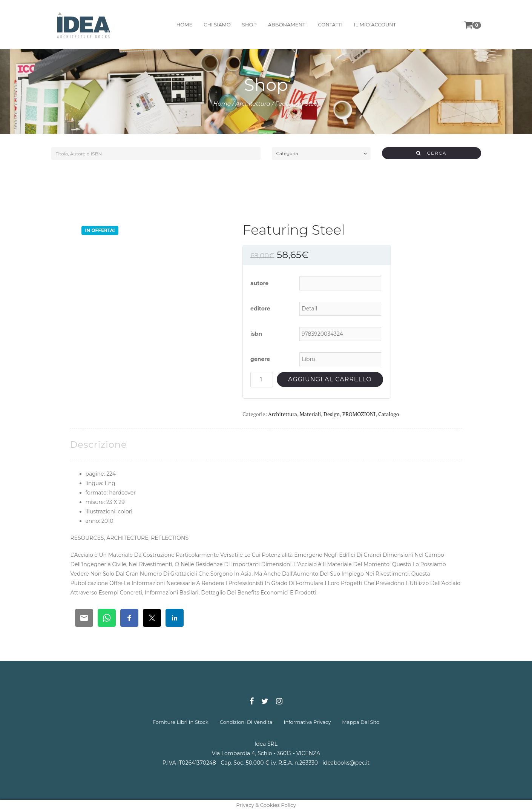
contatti (330, 25)
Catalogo (389, 414)
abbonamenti (287, 25)
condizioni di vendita (246, 722)
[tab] (99, 445)
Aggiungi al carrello (330, 379)
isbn (256, 334)
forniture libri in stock (181, 722)
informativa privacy (307, 722)
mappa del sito (361, 722)
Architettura (253, 104)
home (185, 25)
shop (249, 25)
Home (222, 104)
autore (259, 283)
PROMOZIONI (359, 414)
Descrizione (99, 445)
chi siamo (217, 25)
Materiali (310, 414)
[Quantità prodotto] (262, 380)
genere (260, 359)
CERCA (432, 153)
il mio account (375, 25)
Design (332, 414)
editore (260, 309)
